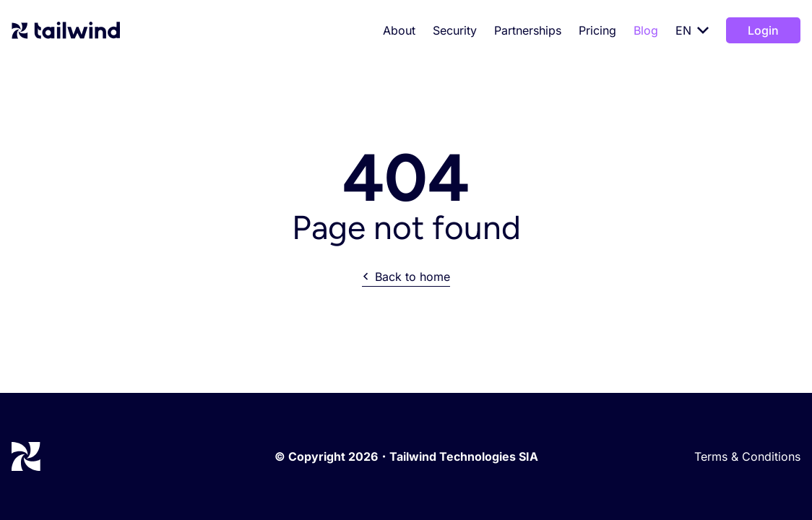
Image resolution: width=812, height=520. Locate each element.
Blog (646, 30)
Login (763, 30)
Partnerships (528, 30)
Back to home (406, 277)
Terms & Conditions (747, 456)
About (399, 30)
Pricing (597, 30)
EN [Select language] (692, 30)
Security (455, 30)
